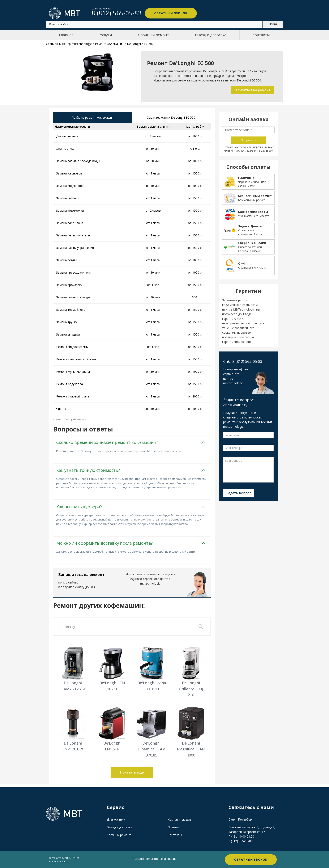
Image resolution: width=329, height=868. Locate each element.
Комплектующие (180, 819)
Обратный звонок (171, 13)
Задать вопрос (239, 493)
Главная (66, 35)
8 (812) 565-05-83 (241, 841)
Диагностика (116, 819)
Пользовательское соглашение (154, 859)
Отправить (249, 140)
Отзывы (173, 827)
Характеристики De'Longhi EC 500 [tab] (171, 117)
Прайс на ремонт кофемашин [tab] (93, 117)
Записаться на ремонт (252, 90)
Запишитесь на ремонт (81, 574)
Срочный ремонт (154, 35)
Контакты (261, 35)
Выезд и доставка (211, 35)
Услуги (106, 35)
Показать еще (132, 772)
